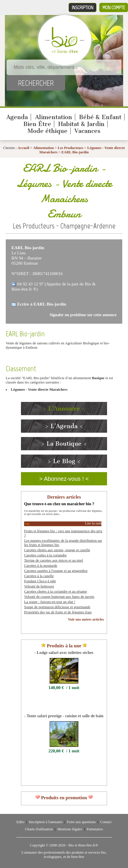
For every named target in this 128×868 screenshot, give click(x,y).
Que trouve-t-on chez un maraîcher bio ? (59, 504)
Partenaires (95, 829)
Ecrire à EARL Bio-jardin (42, 304)
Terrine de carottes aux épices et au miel (54, 560)
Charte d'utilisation (39, 829)
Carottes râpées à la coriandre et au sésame (56, 592)
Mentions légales (70, 829)
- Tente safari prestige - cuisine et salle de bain (64, 716)
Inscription (83, 7)
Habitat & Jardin (81, 124)
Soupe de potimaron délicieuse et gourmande (57, 607)
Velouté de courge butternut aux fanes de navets (59, 597)
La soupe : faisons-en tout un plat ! (50, 602)
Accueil (23, 148)
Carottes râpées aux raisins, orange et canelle (57, 550)
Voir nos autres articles (86, 619)
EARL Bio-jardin (75, 152)
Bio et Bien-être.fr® (83, 845)
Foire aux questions (81, 822)
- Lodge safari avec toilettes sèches (64, 653)
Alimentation (54, 117)
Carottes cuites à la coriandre (45, 555)
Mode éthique (47, 131)
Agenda (17, 117)
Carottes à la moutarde (41, 566)
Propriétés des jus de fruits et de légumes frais (58, 612)
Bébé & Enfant (100, 117)
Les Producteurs (71, 148)
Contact (106, 822)
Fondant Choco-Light (40, 581)
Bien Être (37, 124)
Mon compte (114, 7)
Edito (20, 822)
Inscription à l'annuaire (45, 822)
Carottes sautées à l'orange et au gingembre (56, 571)
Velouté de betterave (39, 586)
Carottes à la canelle (39, 576)
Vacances (87, 131)
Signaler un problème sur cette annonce (83, 315)
